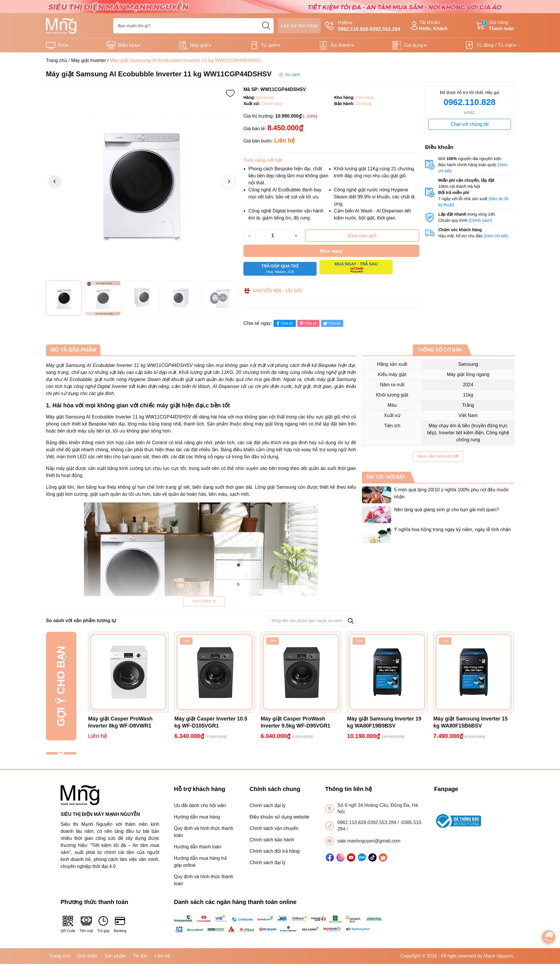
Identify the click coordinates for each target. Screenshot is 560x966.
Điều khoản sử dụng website (279, 817)
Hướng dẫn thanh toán (198, 847)
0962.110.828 (469, 102)
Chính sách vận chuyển (274, 828)
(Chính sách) (480, 220)
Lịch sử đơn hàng (299, 26)
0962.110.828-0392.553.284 (367, 822)
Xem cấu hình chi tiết (438, 456)
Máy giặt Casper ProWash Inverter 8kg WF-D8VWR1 (120, 722)
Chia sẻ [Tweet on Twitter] (331, 324)
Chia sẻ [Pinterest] (308, 324)
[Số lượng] (273, 236)
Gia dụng (413, 45)
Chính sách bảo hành (272, 840)
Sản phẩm (115, 956)
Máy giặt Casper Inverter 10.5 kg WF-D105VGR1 (211, 722)
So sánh (293, 75)
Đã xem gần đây (61, 753)
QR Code (68, 924)
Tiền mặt (86, 924)
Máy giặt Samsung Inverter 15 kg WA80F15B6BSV (470, 722)
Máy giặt (199, 45)
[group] (142, 182)
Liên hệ (163, 956)
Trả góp (103, 924)
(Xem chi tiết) (496, 236)
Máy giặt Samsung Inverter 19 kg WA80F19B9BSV (384, 722)
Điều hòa (127, 45)
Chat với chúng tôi (469, 124)
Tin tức (140, 956)
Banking (120, 924)
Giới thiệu (87, 956)
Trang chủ (57, 60)
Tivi (61, 45)
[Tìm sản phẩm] (193, 26)
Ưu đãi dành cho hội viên (200, 805)
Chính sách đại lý (268, 805)
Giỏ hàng (495, 26)
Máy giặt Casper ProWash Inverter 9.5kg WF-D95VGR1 (296, 722)
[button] (229, 181)
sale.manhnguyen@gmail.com (369, 841)
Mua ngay (331, 251)
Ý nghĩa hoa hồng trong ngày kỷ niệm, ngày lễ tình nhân (452, 530)
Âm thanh (340, 45)
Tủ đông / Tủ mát (494, 45)
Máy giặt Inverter (89, 60)
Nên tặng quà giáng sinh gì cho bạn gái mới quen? (447, 510)
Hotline (363, 26)
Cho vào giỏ (362, 236)
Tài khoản (428, 26)
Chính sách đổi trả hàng (275, 851)
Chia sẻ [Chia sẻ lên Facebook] (284, 324)
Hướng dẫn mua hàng (197, 817)
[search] (266, 26)
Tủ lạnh (269, 45)
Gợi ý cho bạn (61, 686)
